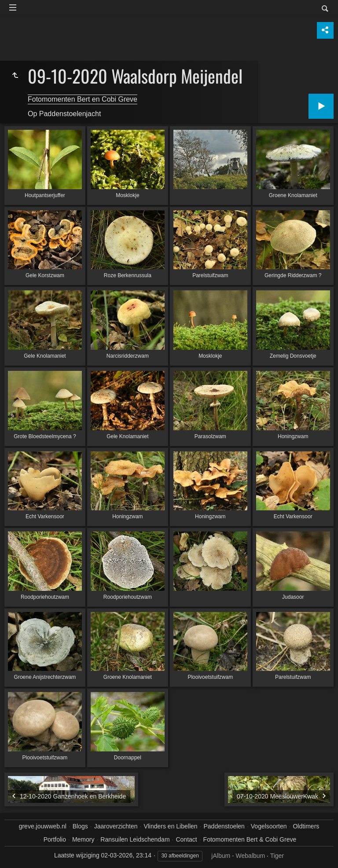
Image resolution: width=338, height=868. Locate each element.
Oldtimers (306, 826)
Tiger (277, 856)
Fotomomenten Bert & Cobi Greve (250, 839)
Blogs (80, 826)
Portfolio (55, 839)
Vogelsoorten (269, 826)
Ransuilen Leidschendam (135, 839)
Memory (83, 839)
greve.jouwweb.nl (43, 826)
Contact (186, 839)
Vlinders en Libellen (170, 826)
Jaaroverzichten (116, 826)
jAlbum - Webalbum (238, 856)
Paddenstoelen (224, 826)
